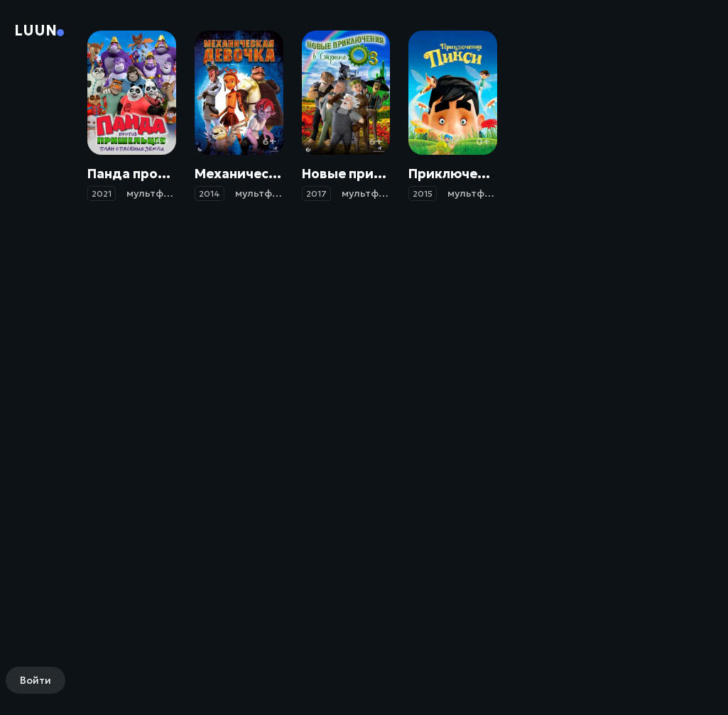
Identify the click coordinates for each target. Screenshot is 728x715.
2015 (423, 193)
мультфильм (158, 193)
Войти (36, 680)
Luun (36, 31)
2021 (102, 193)
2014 (210, 193)
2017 (316, 193)
